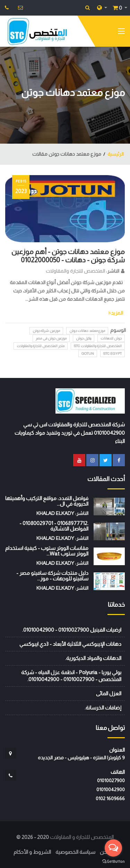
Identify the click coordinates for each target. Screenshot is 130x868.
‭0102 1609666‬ (110, 798)
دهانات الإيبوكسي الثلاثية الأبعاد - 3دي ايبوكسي (70, 644)
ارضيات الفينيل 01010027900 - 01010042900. (72, 630)
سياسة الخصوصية (75, 852)
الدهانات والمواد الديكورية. (93, 658)
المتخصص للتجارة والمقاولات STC (98, 346)
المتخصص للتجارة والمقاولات (75, 271)
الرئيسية (116, 154)
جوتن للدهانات (111, 338)
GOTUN (88, 354)
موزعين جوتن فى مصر (51, 338)
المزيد (116, 313)
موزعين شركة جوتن (46, 331)
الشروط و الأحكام (32, 852)
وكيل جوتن (84, 338)
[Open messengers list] (113, 848)
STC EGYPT (112, 354)
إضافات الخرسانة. (103, 708)
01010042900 (111, 789)
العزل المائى (109, 693)
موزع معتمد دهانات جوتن (87, 331)
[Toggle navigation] (121, 33)
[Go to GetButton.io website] (113, 861)
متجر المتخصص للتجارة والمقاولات (41, 346)
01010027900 (111, 780)
